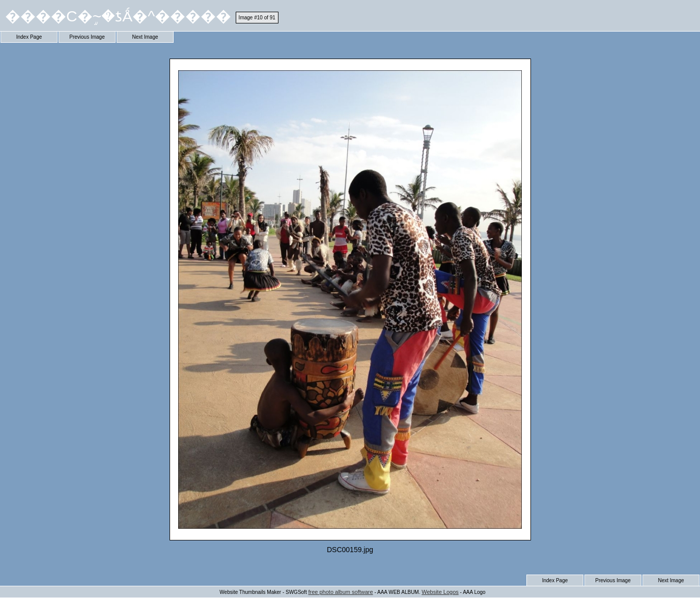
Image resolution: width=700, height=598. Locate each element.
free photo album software (340, 592)
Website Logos (440, 592)
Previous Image (87, 37)
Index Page (29, 37)
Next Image (145, 37)
